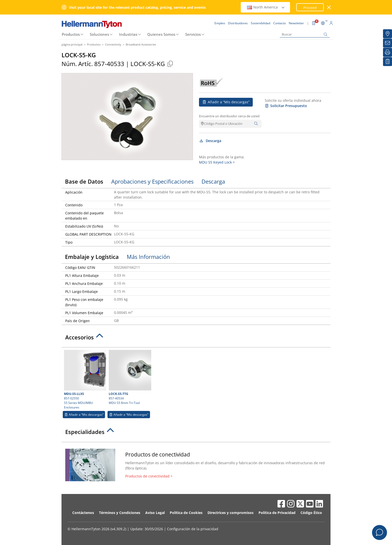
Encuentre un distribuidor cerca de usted (229, 116)
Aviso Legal (155, 513)
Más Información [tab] (148, 257)
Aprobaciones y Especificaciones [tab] (152, 181)
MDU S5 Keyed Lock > (217, 162)
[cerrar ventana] (329, 7)
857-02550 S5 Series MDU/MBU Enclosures (84, 380)
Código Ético (311, 513)
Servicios (193, 34)
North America (266, 7)
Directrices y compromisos (230, 513)
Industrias (128, 34)
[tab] (196, 339)
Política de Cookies (186, 513)
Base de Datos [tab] (84, 181)
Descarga (210, 141)
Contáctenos (83, 513)
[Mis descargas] (387, 62)
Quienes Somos (161, 34)
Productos (71, 34)
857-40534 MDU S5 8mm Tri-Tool (129, 377)
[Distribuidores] (387, 34)
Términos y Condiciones (120, 513)
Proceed (310, 8)
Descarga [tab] (213, 181)
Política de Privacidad (277, 513)
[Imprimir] (387, 52)
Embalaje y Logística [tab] (92, 257)
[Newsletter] (387, 43)
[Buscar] (305, 34)
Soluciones (99, 34)
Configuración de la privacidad (193, 529)
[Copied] (170, 64)
